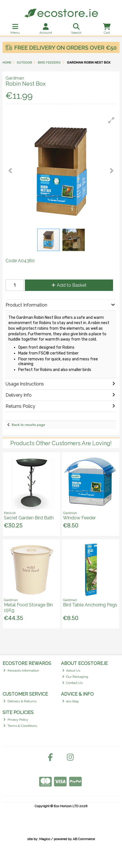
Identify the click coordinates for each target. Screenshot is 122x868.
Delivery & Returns (20, 701)
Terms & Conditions (20, 726)
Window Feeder (79, 518)
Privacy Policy (16, 720)
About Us (71, 671)
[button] (111, 120)
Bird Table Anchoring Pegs (90, 605)
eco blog (71, 701)
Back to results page (28, 425)
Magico (45, 839)
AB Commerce (84, 839)
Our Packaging (75, 677)
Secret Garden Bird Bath (29, 518)
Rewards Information (21, 671)
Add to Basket (69, 285)
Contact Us (72, 683)
